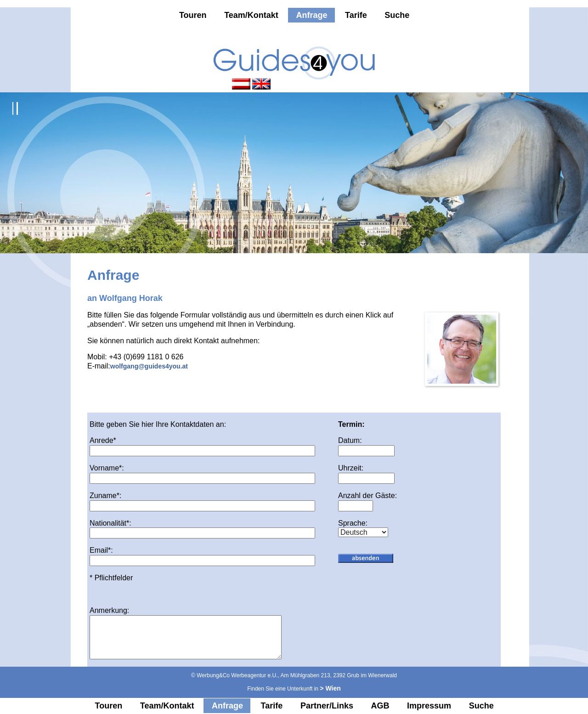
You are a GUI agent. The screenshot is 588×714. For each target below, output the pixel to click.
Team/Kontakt (251, 15)
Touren (193, 15)
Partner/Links (327, 706)
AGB (380, 706)
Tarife (356, 15)
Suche (397, 15)
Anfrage (311, 15)
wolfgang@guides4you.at (149, 366)
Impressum (429, 706)
